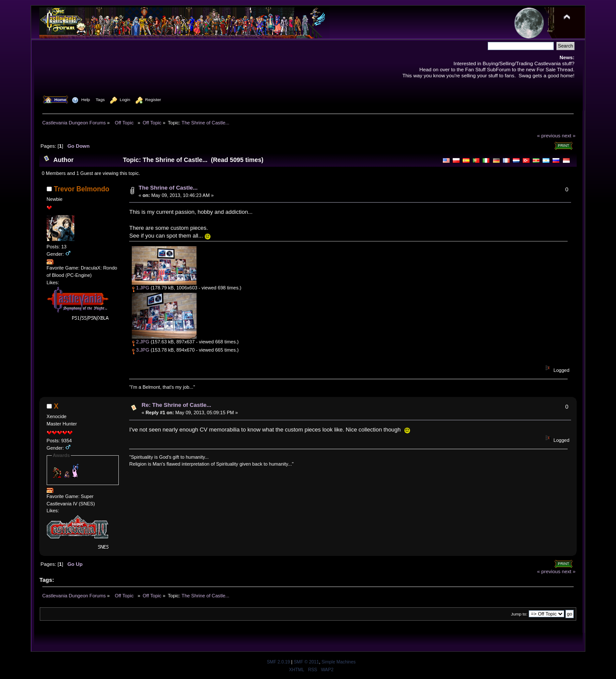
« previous (549, 135)
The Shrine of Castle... (168, 188)
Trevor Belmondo (82, 189)
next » (569, 135)
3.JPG (141, 350)
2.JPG (141, 342)
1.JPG (141, 288)
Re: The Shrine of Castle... (176, 405)
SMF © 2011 (306, 662)
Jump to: (519, 614)
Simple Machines (338, 662)
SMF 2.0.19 (279, 662)
